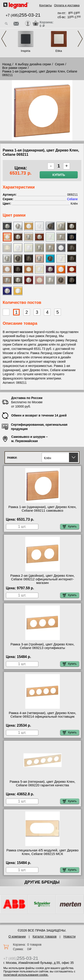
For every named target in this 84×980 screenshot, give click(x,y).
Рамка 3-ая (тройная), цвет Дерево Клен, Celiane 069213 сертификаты (43, 646)
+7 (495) (23, 15)
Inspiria (26, 51)
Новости (69, 936)
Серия (59, 64)
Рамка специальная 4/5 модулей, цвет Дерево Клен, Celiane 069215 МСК (42, 852)
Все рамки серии (14, 68)
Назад (7, 64)
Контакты (45, 5)
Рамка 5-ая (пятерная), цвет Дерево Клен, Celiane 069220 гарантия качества (42, 783)
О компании (17, 936)
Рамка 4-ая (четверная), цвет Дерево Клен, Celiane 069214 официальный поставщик (42, 715)
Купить (59, 175)
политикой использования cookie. (26, 975)
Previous (4, 39)
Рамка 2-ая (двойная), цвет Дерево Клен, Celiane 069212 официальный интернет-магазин (42, 579)
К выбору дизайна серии (33, 64)
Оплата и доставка (67, 5)
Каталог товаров (45, 936)
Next (80, 39)
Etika (59, 51)
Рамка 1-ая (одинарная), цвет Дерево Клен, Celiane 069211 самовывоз (43, 509)
